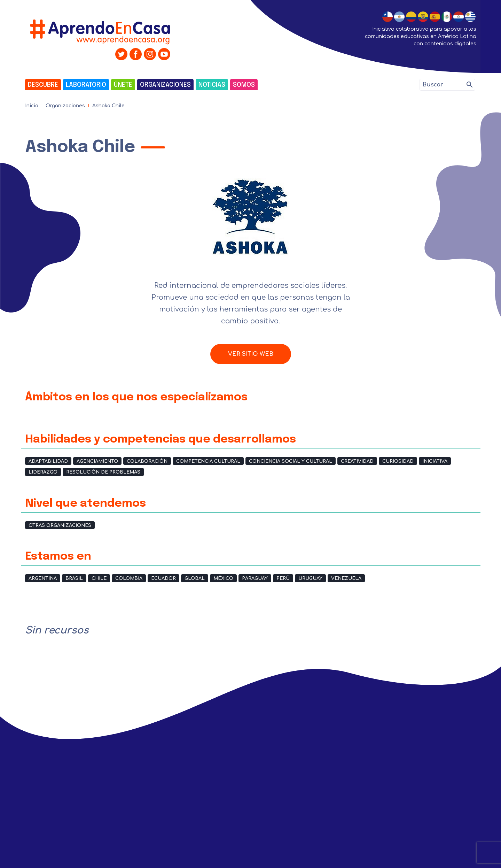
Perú (283, 578)
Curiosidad (398, 461)
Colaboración (147, 461)
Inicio (32, 106)
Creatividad (357, 461)
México (223, 578)
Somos (244, 85)
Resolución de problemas (103, 472)
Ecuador (163, 578)
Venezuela (346, 578)
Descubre (43, 85)
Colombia (129, 578)
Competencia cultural (208, 461)
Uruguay (310, 578)
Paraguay (255, 578)
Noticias (212, 85)
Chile (99, 578)
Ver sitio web (251, 354)
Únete (123, 85)
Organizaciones (165, 85)
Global (195, 578)
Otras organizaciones (60, 525)
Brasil (74, 578)
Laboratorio (86, 85)
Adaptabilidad (48, 461)
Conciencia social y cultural (291, 461)
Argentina (43, 578)
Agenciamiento (97, 461)
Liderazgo (43, 472)
